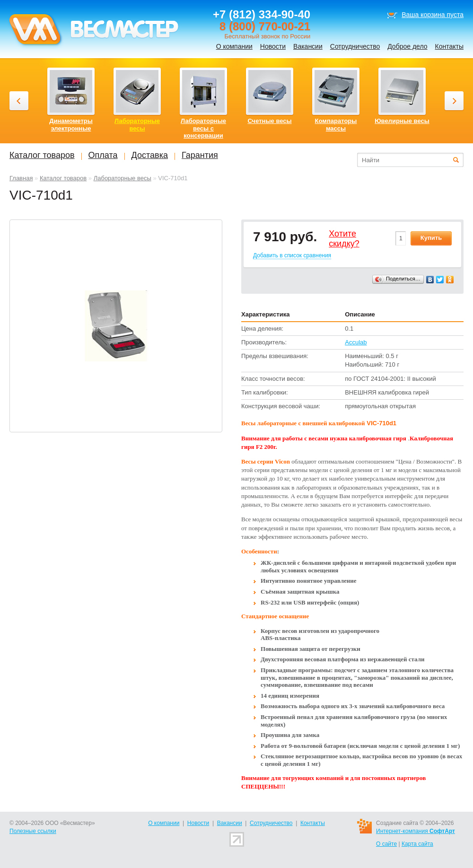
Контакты (449, 46)
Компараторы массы (336, 125)
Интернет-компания (416, 831)
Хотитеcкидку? (344, 239)
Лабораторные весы (123, 178)
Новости (273, 46)
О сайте (386, 844)
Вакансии (308, 46)
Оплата (103, 155)
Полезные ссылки (33, 831)
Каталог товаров (63, 178)
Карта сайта (417, 844)
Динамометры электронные (71, 125)
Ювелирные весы (402, 121)
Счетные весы (269, 121)
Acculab (356, 342)
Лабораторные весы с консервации (203, 128)
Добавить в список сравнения (292, 255)
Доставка (150, 155)
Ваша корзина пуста (433, 15)
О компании (234, 46)
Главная (21, 178)
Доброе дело (407, 46)
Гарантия (200, 155)
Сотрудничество (355, 46)
